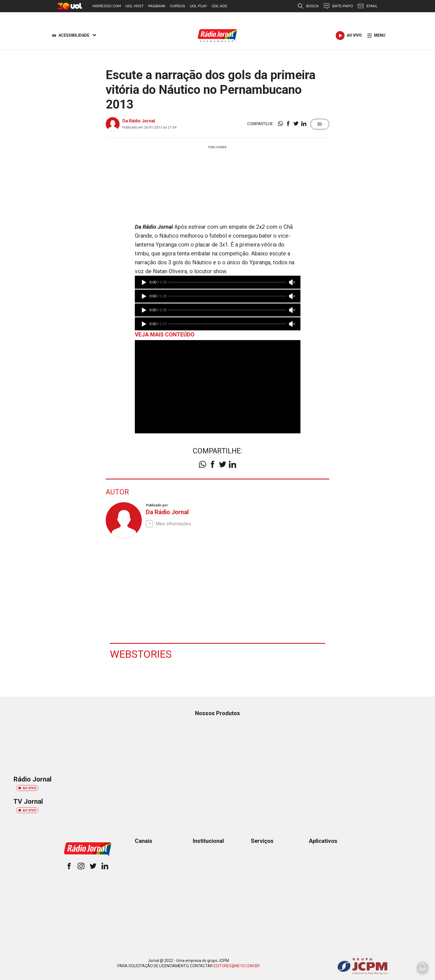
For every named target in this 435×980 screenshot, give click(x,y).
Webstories (141, 654)
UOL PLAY (198, 6)
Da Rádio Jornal (139, 121)
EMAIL (367, 6)
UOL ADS (219, 6)
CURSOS (178, 6)
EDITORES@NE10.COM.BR (237, 966)
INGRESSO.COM (107, 6)
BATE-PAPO (338, 6)
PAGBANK (157, 6)
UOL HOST (135, 6)
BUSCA (308, 6)
